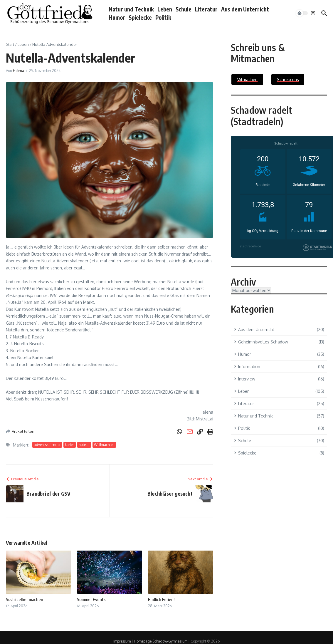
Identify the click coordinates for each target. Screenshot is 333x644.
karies (70, 445)
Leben (165, 9)
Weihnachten (104, 445)
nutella (84, 445)
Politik (163, 17)
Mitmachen (247, 79)
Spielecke (140, 17)
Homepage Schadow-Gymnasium (161, 641)
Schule (184, 9)
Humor (117, 17)
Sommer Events (91, 599)
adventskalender (47, 445)
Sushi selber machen (25, 599)
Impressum (122, 641)
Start (10, 44)
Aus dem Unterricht (245, 9)
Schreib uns (288, 79)
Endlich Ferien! (161, 599)
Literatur (206, 9)
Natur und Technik (131, 9)
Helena (18, 71)
